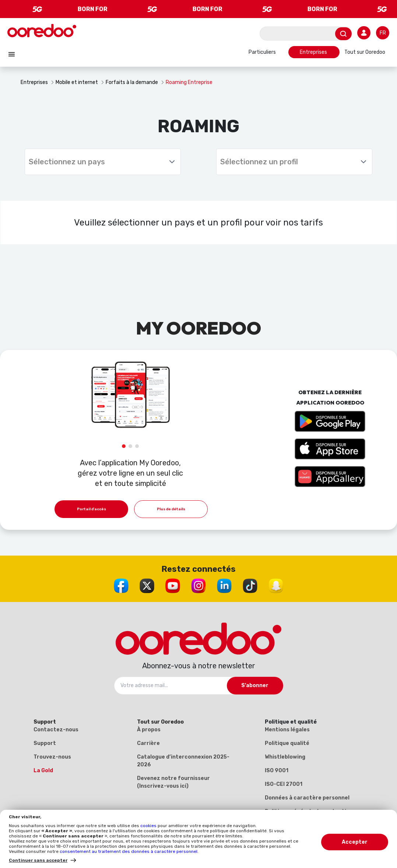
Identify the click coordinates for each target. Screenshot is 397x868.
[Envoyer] (343, 34)
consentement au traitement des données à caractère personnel (129, 851)
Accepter (355, 842)
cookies (149, 826)
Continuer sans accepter (38, 860)
